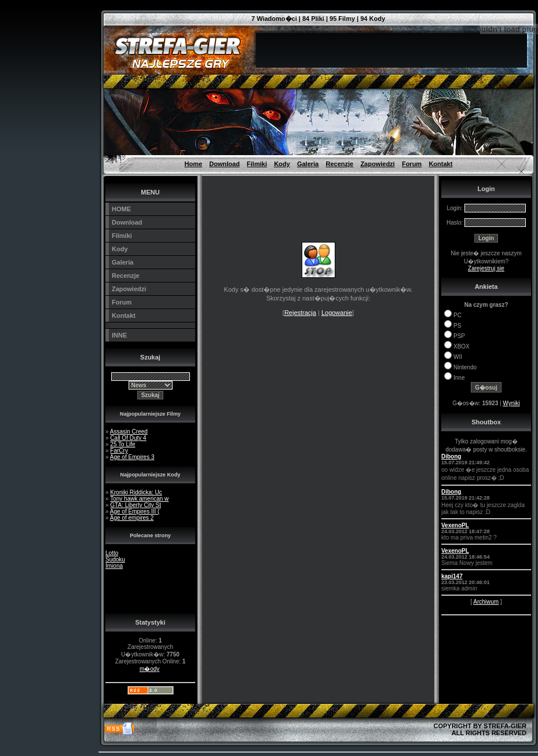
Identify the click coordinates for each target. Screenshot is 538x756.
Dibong (451, 456)
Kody (282, 164)
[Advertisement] (46, 26)
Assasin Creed (129, 432)
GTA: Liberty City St (136, 505)
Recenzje (339, 164)
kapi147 (452, 576)
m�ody (149, 669)
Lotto (112, 553)
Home (194, 164)
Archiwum (486, 602)
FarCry (119, 451)
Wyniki (511, 403)
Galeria (308, 164)
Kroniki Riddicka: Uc (136, 492)
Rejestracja (300, 313)
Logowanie (337, 313)
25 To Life (122, 444)
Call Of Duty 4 (128, 438)
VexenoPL (455, 525)
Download (224, 164)
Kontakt (440, 164)
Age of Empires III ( (135, 511)
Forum (412, 164)
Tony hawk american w (139, 499)
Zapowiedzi (377, 164)
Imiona (114, 566)
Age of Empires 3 (132, 457)
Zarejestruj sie (486, 268)
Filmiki (257, 164)
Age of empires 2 (132, 518)
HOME (121, 209)
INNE (119, 335)
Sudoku (115, 559)
